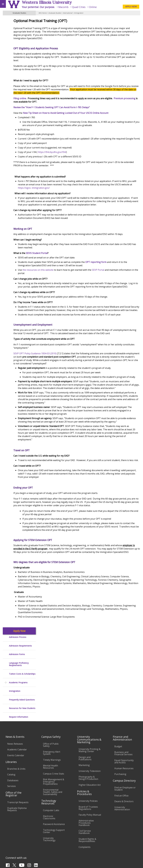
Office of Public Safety (51, 715)
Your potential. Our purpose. (38, 7)
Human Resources (124, 738)
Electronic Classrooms (49, 787)
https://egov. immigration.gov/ (102, 195)
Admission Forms (17, 43)
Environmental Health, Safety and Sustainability (53, 762)
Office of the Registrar (14, 764)
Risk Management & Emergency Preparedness (54, 751)
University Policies (88, 771)
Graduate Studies (55, 13)
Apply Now (19, 20)
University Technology (49, 809)
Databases (13, 750)
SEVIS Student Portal (62, 267)
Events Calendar (16, 725)
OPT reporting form (121, 275)
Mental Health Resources (50, 736)
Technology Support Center (54, 801)
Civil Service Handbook (85, 802)
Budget (118, 716)
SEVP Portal (124, 283)
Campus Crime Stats (54, 743)
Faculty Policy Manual (90, 785)
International (67, 13)
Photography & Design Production (88, 748)
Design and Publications (85, 728)
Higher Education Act (90, 755)
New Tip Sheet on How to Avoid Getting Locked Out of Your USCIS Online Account (91, 113)
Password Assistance (54, 794)
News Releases (15, 714)
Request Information (19, 106)
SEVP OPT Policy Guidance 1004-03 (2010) (61, 380)
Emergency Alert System (52, 723)
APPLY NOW (131, 6)
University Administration (122, 778)
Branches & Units (16, 739)
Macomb (63, 7)
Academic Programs (18, 72)
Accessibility (8, 846)
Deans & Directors (124, 771)
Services (12, 756)
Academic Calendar (17, 719)
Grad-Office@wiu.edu (130, 857)
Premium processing (50, 102)
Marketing (84, 735)
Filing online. (46, 98)
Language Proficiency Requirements (19, 53)
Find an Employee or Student (125, 758)
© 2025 (84, 862)
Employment (24, 846)
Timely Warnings (52, 730)
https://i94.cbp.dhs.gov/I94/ (77, 159)
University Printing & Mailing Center (90, 720)
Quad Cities (79, 7)
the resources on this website (63, 283)
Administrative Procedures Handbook (86, 793)
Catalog (11, 744)
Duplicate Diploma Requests (17, 779)
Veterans (57, 846)
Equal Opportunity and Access (124, 731)
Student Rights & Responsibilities (87, 810)
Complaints (85, 817)
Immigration (79, 13)
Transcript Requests (18, 772)
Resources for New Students (22, 97)
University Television (90, 741)
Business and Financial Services (123, 723)
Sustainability (42, 846)
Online (93, 7)
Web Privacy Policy (135, 862)
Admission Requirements (20, 35)
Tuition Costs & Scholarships (22, 63)
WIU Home (43, 13)
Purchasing (120, 744)
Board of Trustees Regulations (88, 778)
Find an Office (121, 765)
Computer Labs (51, 780)
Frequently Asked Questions (22, 89)
